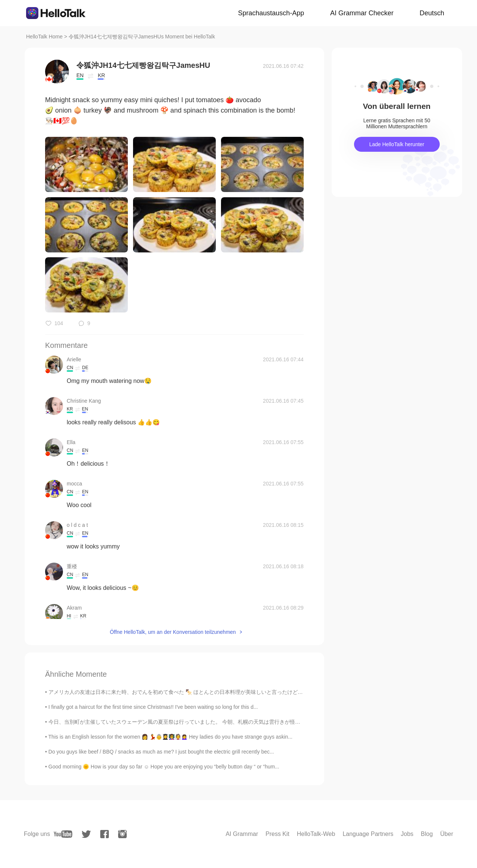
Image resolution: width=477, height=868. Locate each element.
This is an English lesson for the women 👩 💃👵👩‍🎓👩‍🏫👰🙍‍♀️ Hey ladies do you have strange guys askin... (170, 737)
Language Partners (368, 834)
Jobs (407, 834)
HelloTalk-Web (316, 834)
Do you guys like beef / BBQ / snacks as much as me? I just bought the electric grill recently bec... (161, 752)
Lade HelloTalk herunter (397, 144)
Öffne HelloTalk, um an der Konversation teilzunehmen (173, 632)
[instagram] (122, 834)
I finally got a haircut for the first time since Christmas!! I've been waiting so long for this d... (153, 707)
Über (447, 834)
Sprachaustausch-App (271, 13)
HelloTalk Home (44, 37)
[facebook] (105, 834)
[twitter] (86, 834)
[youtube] (63, 834)
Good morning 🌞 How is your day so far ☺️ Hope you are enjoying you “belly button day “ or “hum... (164, 767)
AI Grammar (242, 834)
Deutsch (432, 13)
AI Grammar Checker (362, 13)
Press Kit (278, 834)
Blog (427, 834)
